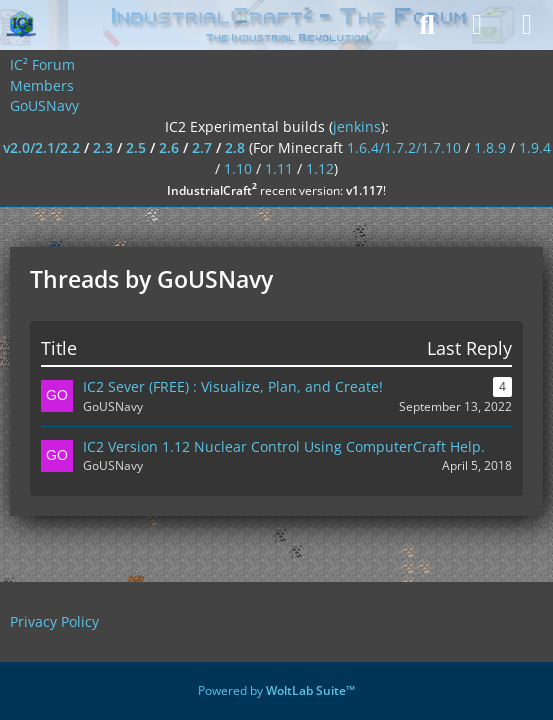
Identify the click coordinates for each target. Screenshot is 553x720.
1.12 (320, 168)
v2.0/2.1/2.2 (41, 147)
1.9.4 (535, 147)
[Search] (427, 25)
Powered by (276, 690)
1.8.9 (490, 147)
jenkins (357, 126)
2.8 (235, 147)
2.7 (202, 147)
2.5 (136, 147)
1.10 (238, 168)
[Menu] (527, 25)
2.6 (169, 147)
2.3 (103, 147)
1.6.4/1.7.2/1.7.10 (404, 147)
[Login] (477, 25)
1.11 (279, 168)
